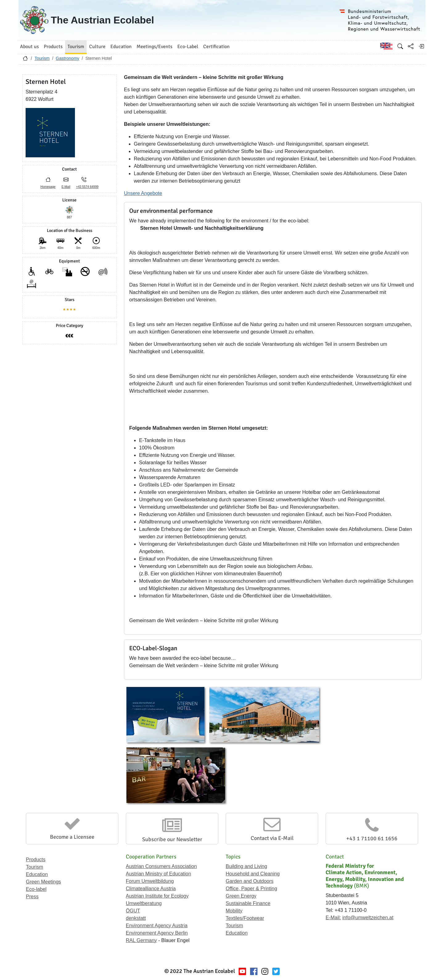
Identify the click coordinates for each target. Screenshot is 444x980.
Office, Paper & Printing (251, 889)
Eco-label (36, 889)
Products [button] (53, 47)
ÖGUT (133, 911)
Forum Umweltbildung (150, 881)
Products (36, 860)
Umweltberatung (144, 903)
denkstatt (136, 918)
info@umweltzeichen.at (368, 918)
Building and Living (246, 866)
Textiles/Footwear (245, 918)
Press (32, 897)
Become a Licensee (72, 837)
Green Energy (241, 896)
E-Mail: (333, 918)
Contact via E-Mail (272, 838)
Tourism (42, 58)
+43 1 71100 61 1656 (372, 838)
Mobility (234, 911)
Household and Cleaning (253, 874)
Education (37, 874)
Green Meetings (43, 882)
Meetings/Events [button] (154, 47)
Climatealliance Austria (151, 889)
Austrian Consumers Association (161, 866)
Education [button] (121, 47)
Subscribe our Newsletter (172, 839)
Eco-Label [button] (188, 47)
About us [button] (29, 47)
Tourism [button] (76, 47)
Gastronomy (68, 58)
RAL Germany (141, 940)
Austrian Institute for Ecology (157, 896)
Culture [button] (97, 47)
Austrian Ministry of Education (158, 874)
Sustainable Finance (248, 903)
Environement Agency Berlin (157, 933)
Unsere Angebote (143, 193)
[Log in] (421, 46)
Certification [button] (216, 47)
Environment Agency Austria (157, 926)
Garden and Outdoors (250, 881)
